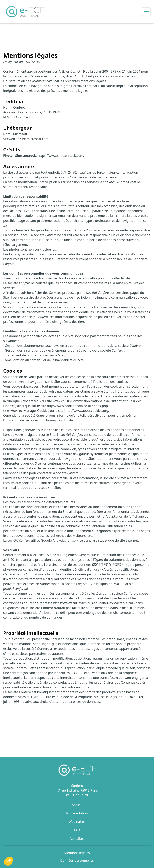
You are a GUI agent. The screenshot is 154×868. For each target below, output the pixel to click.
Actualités (77, 839)
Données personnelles (77, 860)
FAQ (77, 830)
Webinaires (77, 822)
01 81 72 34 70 (77, 795)
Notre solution (77, 813)
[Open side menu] (146, 12)
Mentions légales (77, 853)
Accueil (77, 805)
